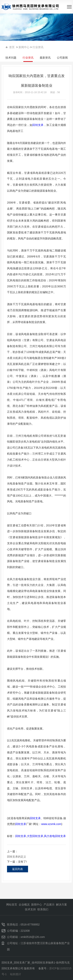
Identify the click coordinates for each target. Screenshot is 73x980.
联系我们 (43, 909)
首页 (11, 47)
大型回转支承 (35, 836)
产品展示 (49, 905)
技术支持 (30, 909)
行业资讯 (38, 47)
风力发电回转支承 (55, 836)
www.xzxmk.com (51, 824)
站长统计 (16, 974)
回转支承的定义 (17, 857)
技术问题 (11, 58)
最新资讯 (45, 58)
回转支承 (38, 125)
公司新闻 (62, 58)
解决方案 (62, 905)
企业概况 (24, 905)
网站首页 (12, 905)
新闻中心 (24, 47)
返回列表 (18, 869)
